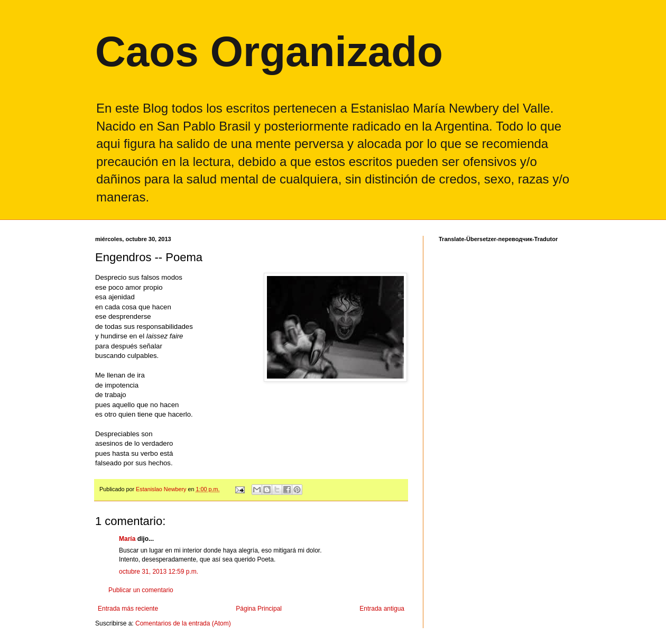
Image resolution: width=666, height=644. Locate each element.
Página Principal (259, 609)
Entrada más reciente (128, 609)
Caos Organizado (269, 52)
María (127, 539)
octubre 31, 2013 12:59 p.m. (159, 572)
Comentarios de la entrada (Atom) (183, 623)
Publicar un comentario (141, 590)
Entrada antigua (382, 609)
